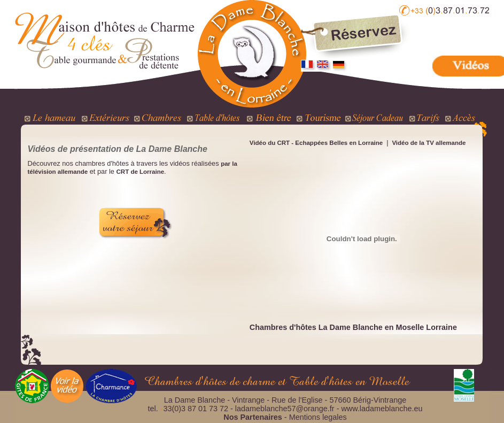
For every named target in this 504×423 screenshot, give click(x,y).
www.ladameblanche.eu (382, 409)
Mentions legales (318, 417)
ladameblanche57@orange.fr (285, 409)
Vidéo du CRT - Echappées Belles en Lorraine (316, 143)
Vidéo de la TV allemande (428, 143)
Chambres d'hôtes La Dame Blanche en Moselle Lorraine (353, 327)
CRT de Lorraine (141, 172)
